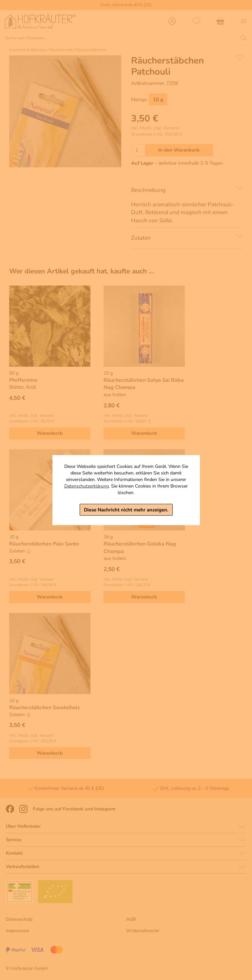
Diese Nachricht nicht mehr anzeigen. (126, 509)
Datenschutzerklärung (87, 486)
